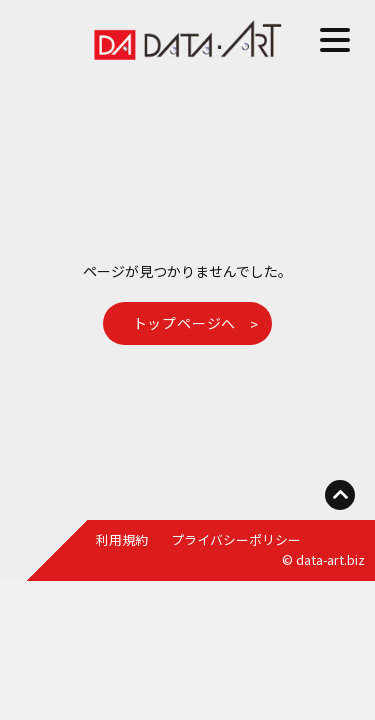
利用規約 (122, 539)
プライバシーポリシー (236, 539)
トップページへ (185, 323)
